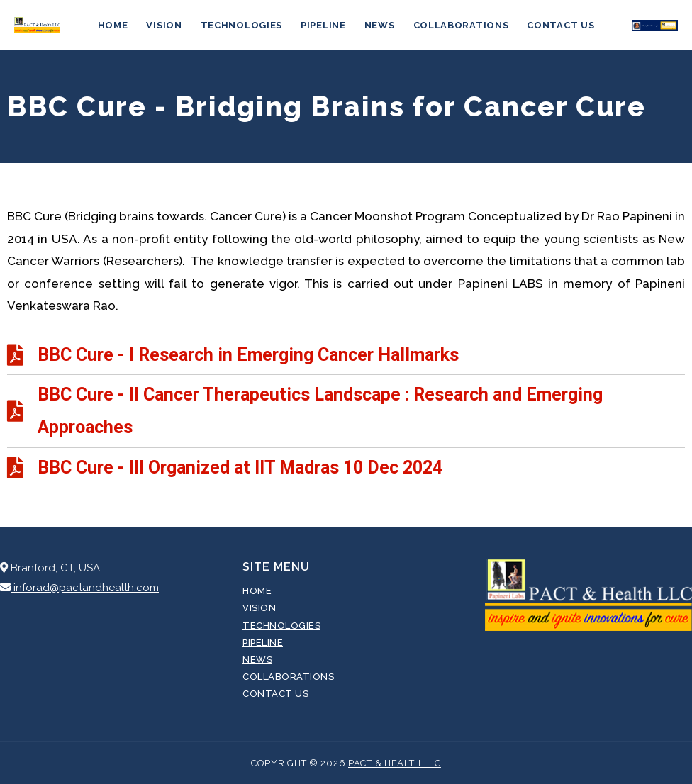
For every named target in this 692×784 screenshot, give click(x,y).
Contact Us (560, 25)
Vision (164, 25)
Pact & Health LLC (395, 763)
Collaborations (461, 25)
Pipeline (323, 25)
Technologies (241, 25)
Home (113, 25)
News (380, 25)
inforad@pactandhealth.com (79, 588)
